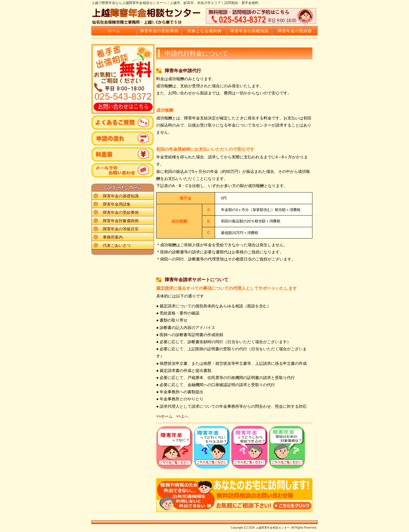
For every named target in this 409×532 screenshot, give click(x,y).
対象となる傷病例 (204, 31)
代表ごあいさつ (117, 245)
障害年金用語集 (117, 204)
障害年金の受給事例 (159, 31)
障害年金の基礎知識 (250, 31)
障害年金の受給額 (295, 31)
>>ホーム (164, 416)
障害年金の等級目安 (121, 229)
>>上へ (182, 416)
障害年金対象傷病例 (121, 221)
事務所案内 (113, 237)
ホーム (114, 31)
